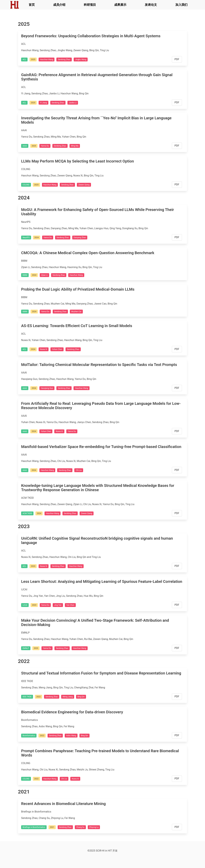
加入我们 (181, 5)
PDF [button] (177, 59)
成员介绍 (59, 5)
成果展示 (120, 5)
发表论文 (151, 5)
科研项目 (90, 5)
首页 (32, 5)
